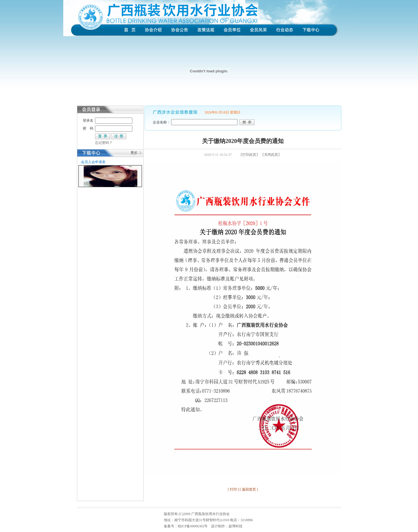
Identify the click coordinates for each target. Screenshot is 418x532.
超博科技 (236, 526)
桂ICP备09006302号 (193, 526)
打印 (233, 489)
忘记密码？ (104, 143)
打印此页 (249, 155)
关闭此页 (271, 155)
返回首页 (249, 489)
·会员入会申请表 (93, 162)
